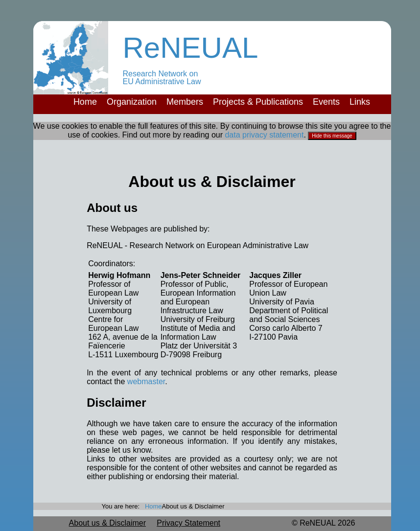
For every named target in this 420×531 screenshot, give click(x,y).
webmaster (146, 381)
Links (360, 102)
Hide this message (332, 136)
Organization (132, 102)
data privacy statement (264, 135)
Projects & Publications (258, 102)
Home (85, 102)
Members (185, 102)
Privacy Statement (188, 523)
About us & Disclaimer (107, 523)
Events (326, 102)
